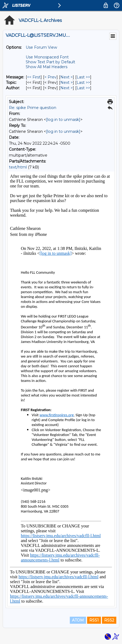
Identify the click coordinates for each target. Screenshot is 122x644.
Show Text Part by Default (50, 62)
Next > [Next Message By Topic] (67, 82)
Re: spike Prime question (33, 108)
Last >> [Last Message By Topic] (83, 82)
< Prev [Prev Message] (50, 77)
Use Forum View (41, 47)
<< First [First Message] (34, 77)
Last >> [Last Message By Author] (83, 88)
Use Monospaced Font (47, 57)
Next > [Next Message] (67, 77)
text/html (18, 167)
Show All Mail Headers (47, 67)
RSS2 (109, 620)
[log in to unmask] (63, 120)
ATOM (78, 620)
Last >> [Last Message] (83, 77)
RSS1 (94, 620)
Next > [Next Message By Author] (67, 88)
